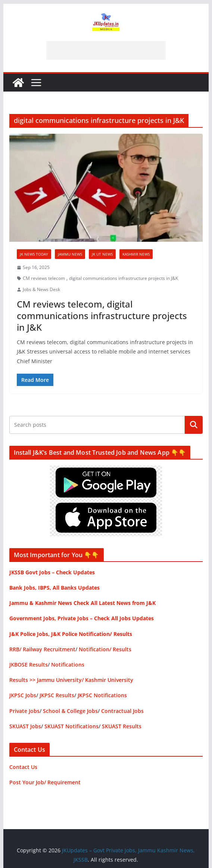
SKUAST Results (122, 726)
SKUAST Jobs (25, 726)
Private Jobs (24, 711)
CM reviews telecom (44, 278)
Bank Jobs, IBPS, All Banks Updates (54, 588)
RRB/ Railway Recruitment (42, 649)
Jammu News (70, 254)
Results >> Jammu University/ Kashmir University (71, 680)
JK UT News (102, 254)
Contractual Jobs (122, 711)
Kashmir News (136, 254)
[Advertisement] (106, 50)
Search (194, 425)
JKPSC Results (57, 695)
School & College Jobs (70, 711)
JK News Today (34, 254)
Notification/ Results (105, 649)
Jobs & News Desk (41, 289)
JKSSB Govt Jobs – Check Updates (52, 572)
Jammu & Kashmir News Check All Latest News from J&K (82, 603)
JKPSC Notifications (102, 695)
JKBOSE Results (29, 665)
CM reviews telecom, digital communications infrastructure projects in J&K (102, 316)
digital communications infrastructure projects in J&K (124, 278)
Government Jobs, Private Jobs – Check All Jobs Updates (82, 618)
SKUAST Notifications (71, 726)
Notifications (68, 665)
